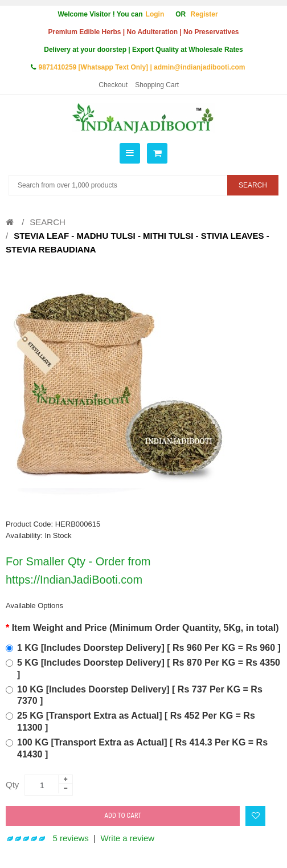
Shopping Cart (157, 85)
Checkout (113, 85)
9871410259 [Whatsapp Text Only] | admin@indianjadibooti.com (142, 67)
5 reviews (71, 838)
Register (204, 14)
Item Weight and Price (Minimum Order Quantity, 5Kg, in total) (145, 628)
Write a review (127, 838)
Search (48, 222)
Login (155, 14)
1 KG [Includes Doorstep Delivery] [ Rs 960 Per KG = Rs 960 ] (149, 648)
